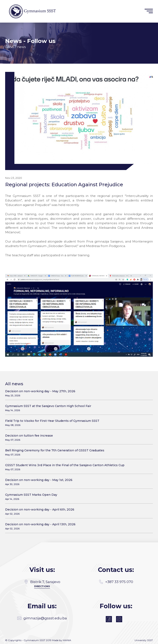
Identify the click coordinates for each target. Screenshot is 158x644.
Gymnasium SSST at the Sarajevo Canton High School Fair (77, 408)
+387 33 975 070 (116, 582)
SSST (150, 640)
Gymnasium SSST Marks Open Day (77, 497)
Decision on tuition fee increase (77, 438)
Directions (42, 586)
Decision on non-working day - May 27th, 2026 (77, 393)
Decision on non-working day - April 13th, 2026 (77, 526)
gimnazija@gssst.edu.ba (42, 618)
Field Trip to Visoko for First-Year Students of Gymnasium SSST (77, 423)
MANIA (67, 640)
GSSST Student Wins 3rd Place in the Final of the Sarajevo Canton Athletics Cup (77, 467)
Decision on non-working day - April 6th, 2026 (77, 511)
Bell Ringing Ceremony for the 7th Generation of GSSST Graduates (77, 452)
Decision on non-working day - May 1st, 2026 (77, 482)
